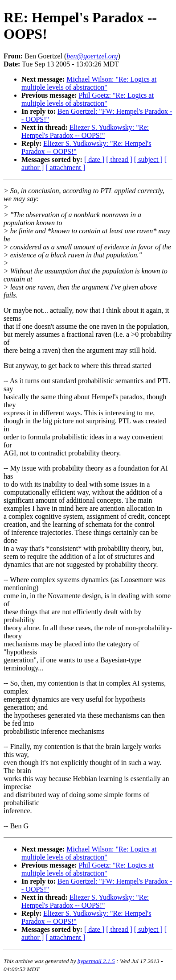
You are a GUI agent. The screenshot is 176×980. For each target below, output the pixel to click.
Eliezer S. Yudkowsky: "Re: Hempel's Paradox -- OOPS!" (85, 131)
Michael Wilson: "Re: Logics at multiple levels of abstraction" (89, 83)
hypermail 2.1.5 (96, 961)
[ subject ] (148, 159)
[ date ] (94, 159)
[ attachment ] (65, 167)
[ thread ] (119, 159)
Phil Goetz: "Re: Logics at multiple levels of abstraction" (88, 99)
